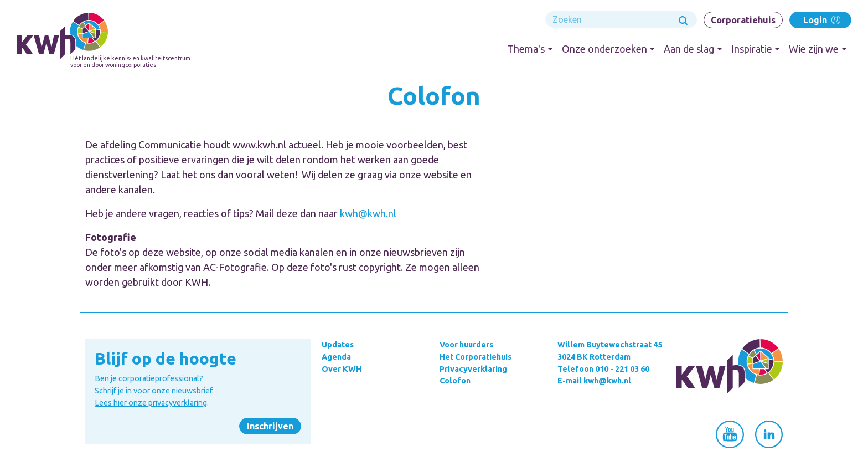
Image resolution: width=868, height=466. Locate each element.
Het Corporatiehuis (476, 357)
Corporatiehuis (743, 20)
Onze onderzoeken (604, 49)
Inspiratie (752, 49)
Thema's (526, 49)
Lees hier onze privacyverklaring (151, 403)
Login (821, 20)
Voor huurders (466, 345)
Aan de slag (689, 49)
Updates (338, 345)
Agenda (336, 357)
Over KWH (342, 369)
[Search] (621, 19)
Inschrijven (270, 426)
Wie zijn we (814, 49)
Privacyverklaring (473, 369)
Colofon (455, 381)
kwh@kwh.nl (368, 213)
